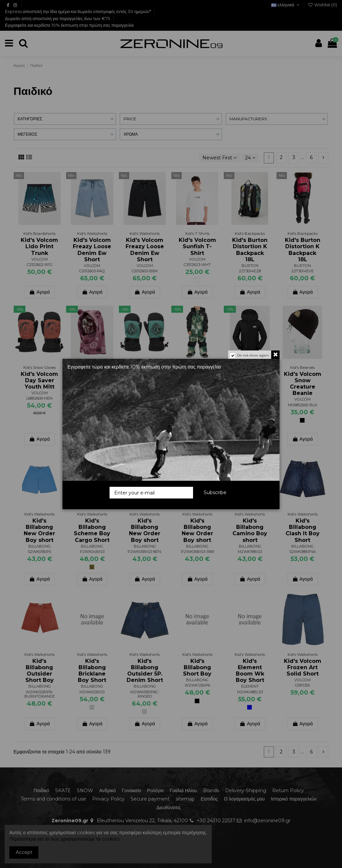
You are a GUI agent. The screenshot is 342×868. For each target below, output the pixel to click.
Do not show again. (253, 355)
